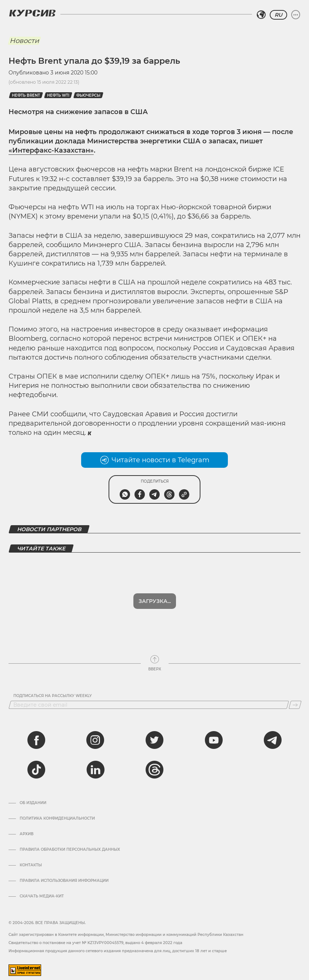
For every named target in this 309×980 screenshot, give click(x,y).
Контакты (31, 846)
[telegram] (273, 721)
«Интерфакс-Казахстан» (51, 150)
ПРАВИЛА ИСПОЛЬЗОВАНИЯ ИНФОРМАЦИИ (64, 861)
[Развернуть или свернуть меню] (296, 15)
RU (278, 15)
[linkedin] (95, 750)
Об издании (33, 784)
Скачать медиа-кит (42, 877)
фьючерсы (88, 95)
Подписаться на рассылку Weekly (53, 677)
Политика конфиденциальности (57, 799)
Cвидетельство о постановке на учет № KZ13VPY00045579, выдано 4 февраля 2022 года (95, 924)
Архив (26, 815)
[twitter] (154, 721)
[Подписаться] (295, 686)
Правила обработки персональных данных (70, 830)
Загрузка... (155, 582)
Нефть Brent (26, 95)
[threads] (154, 750)
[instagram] (95, 721)
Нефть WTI (58, 95)
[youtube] (214, 721)
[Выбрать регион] (261, 15)
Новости (24, 41)
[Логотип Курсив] (32, 13)
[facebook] (36, 721)
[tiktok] (36, 750)
